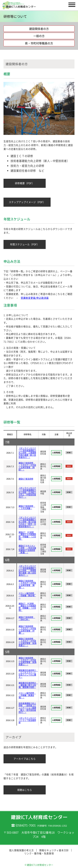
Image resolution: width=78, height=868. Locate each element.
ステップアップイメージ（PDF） (27, 202)
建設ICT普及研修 (26, 479)
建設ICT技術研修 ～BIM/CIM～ (27, 618)
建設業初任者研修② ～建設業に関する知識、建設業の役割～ (28, 685)
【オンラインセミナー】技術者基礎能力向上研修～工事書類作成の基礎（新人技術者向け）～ (27, 453)
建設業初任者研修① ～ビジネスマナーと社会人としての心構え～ (28, 674)
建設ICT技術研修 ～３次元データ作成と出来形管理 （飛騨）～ (27, 466)
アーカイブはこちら (25, 759)
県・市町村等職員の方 (39, 43)
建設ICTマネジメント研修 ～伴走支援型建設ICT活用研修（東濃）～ (27, 549)
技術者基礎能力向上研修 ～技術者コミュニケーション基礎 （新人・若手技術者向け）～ (27, 708)
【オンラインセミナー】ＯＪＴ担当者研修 (27, 720)
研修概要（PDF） (25, 183)
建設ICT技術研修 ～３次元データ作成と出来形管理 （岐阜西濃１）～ (28, 661)
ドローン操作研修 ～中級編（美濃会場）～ (27, 695)
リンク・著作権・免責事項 (39, 853)
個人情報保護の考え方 (21, 850)
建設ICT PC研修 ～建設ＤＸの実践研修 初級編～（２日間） (27, 607)
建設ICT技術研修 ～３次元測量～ (27, 507)
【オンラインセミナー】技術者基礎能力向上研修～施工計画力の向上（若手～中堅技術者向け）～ (27, 522)
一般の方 (39, 36)
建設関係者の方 (39, 29)
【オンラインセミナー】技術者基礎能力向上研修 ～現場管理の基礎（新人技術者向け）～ (27, 571)
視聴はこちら (25, 790)
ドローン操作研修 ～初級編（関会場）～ (27, 596)
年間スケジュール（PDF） (25, 244)
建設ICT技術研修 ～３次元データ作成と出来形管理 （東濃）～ (27, 584)
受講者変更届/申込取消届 (35, 298)
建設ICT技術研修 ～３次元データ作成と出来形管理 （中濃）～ (27, 630)
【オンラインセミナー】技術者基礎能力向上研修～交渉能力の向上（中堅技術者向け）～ (27, 492)
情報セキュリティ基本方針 (54, 850)
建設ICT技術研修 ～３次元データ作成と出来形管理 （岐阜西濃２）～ (28, 642)
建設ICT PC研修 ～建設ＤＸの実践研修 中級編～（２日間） (27, 536)
